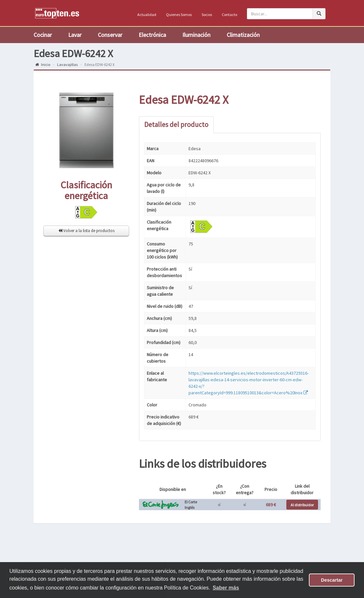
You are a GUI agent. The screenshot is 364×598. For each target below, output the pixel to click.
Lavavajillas (67, 64)
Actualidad (147, 15)
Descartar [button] (332, 580)
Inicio (43, 64)
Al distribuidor (302, 505)
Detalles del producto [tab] (176, 125)
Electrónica (152, 35)
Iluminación (196, 35)
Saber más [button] (226, 588)
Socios (207, 15)
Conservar (110, 35)
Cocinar (43, 35)
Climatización (243, 35)
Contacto (229, 15)
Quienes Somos (179, 15)
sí (219, 504)
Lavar (75, 35)
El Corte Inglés (191, 505)
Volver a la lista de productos (86, 231)
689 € (271, 505)
